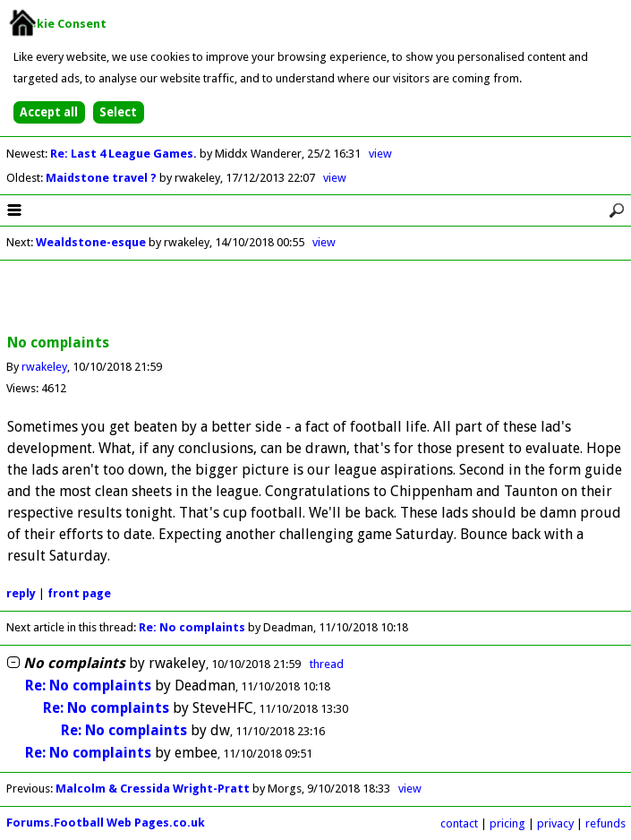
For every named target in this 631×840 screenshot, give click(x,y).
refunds (605, 823)
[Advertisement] (316, 298)
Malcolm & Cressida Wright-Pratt (153, 789)
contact (459, 823)
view (380, 154)
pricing (507, 823)
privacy (555, 823)
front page (79, 593)
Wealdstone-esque (91, 242)
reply (21, 593)
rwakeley (44, 367)
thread (327, 664)
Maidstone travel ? (102, 178)
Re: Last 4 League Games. (125, 154)
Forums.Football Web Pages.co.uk (106, 823)
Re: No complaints (193, 627)
